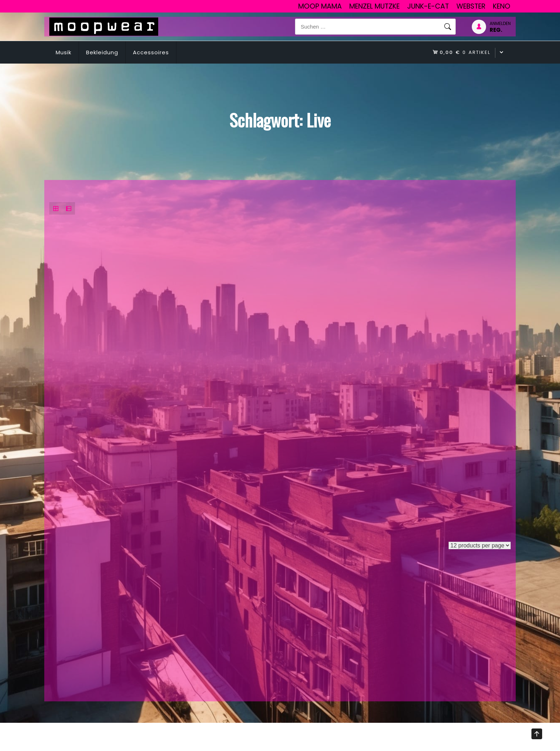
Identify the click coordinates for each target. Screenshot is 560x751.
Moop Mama (320, 6)
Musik (64, 52)
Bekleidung (102, 52)
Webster (471, 6)
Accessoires (151, 52)
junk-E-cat (428, 6)
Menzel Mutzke (374, 6)
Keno (502, 6)
